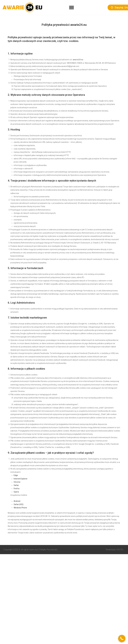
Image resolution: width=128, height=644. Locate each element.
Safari (16, 485)
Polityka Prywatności (49, 550)
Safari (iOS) (19, 504)
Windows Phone (20, 508)
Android (17, 501)
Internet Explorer (21, 479)
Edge (16, 475)
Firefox (17, 489)
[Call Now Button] (122, 638)
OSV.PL (120, 550)
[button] (71, 7)
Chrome (17, 482)
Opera (16, 492)
